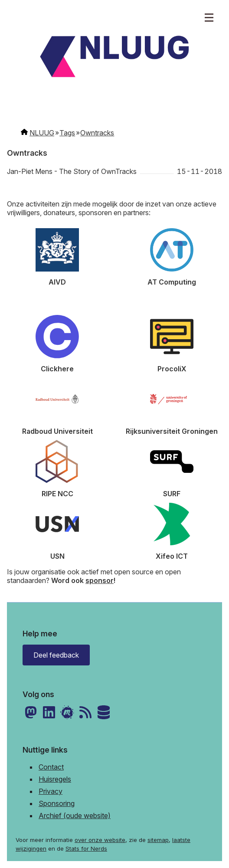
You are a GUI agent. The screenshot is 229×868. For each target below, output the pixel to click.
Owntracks (97, 133)
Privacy (51, 791)
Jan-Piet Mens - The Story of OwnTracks (72, 171)
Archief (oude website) (75, 816)
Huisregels (55, 779)
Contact (51, 767)
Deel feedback (56, 655)
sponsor (100, 580)
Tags (67, 133)
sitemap (158, 840)
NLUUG (42, 133)
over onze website (100, 840)
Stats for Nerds (86, 848)
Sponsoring (57, 803)
